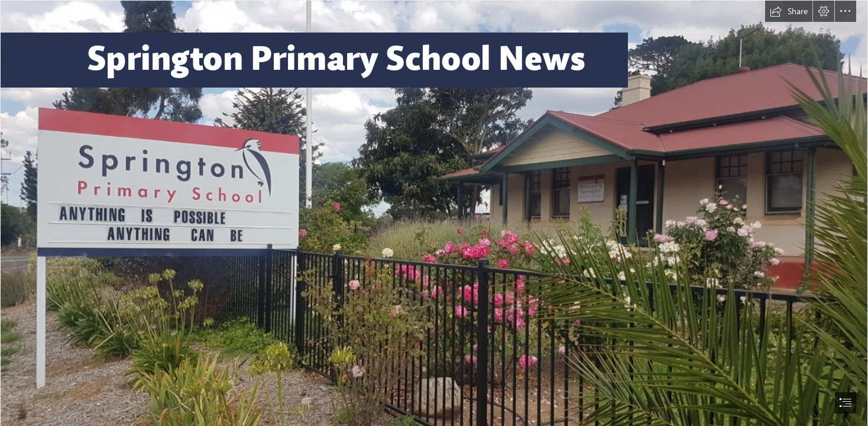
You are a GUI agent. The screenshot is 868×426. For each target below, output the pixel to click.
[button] (789, 11)
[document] (434, 213)
